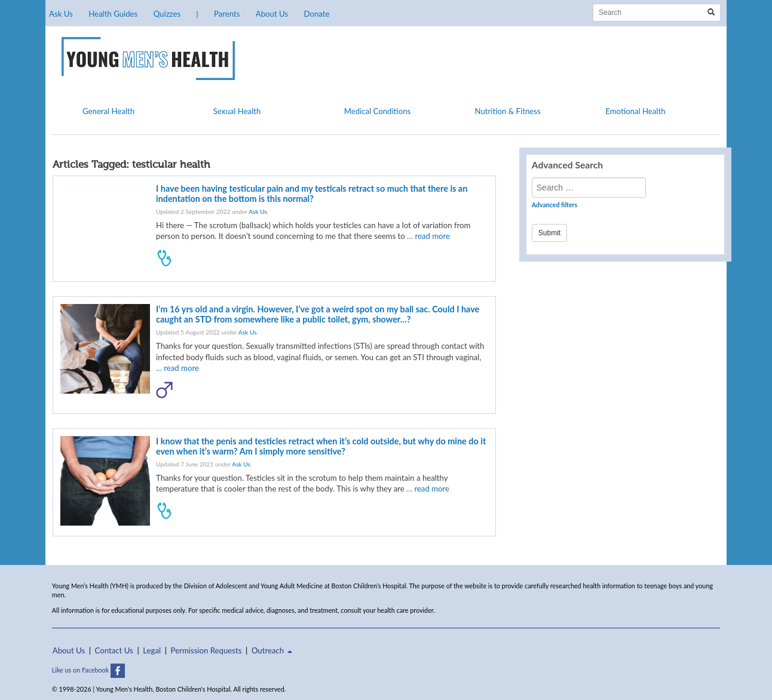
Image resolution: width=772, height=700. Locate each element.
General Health (108, 111)
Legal (152, 650)
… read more (428, 236)
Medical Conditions (378, 111)
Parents (227, 14)
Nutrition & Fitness (507, 111)
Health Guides (113, 14)
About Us (272, 14)
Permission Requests (206, 650)
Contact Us (114, 650)
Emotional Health (635, 111)
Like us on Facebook (88, 670)
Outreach (272, 650)
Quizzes (167, 14)
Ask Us (61, 14)
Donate (316, 14)
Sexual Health (237, 111)
